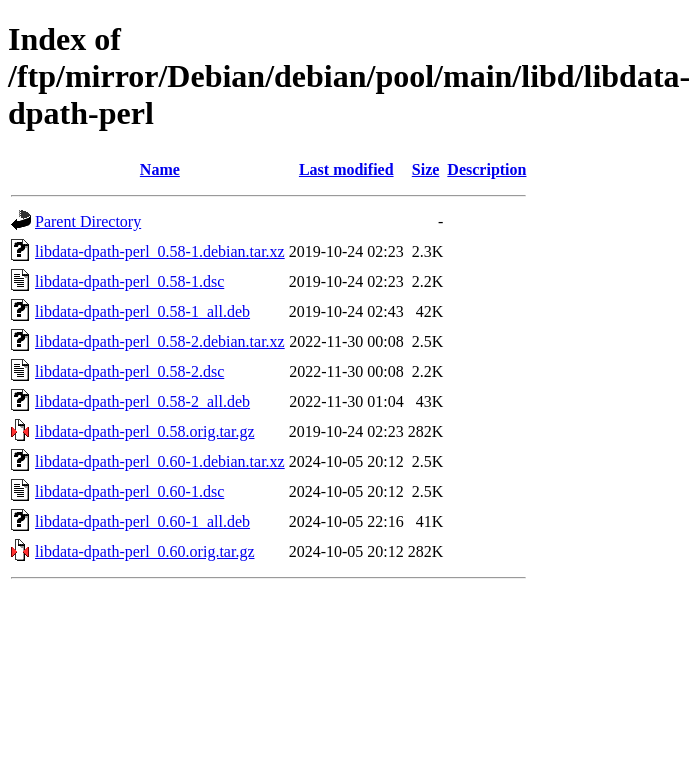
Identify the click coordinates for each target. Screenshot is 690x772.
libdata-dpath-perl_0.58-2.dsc (129, 371)
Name (160, 169)
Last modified (346, 169)
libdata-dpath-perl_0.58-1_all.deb (142, 311)
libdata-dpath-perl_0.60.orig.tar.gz (144, 551)
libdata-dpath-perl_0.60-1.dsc (129, 491)
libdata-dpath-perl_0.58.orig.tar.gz (144, 431)
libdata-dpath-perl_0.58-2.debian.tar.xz (160, 341)
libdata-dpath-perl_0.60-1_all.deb (142, 521)
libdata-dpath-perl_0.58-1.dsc (129, 281)
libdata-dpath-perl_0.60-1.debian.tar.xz (160, 461)
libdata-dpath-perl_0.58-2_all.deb (142, 401)
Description (486, 169)
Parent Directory (88, 221)
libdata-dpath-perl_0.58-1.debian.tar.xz (160, 251)
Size (426, 169)
